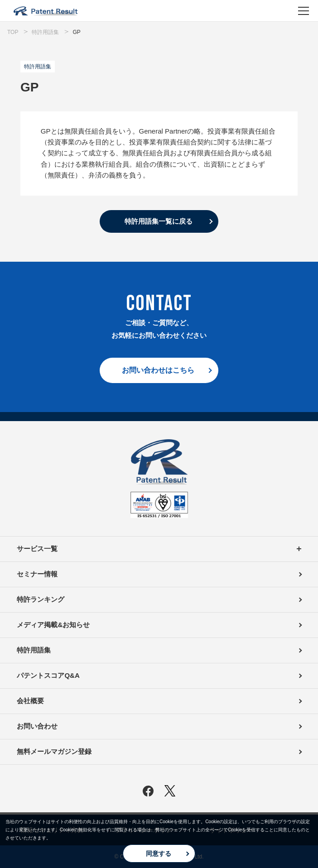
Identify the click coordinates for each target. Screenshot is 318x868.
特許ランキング (41, 599)
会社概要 (30, 701)
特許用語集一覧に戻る (159, 221)
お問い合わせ (37, 726)
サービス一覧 (159, 549)
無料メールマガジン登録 (54, 751)
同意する (159, 854)
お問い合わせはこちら (158, 370)
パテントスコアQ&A (48, 675)
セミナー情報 (37, 574)
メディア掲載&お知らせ (53, 625)
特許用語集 (34, 650)
